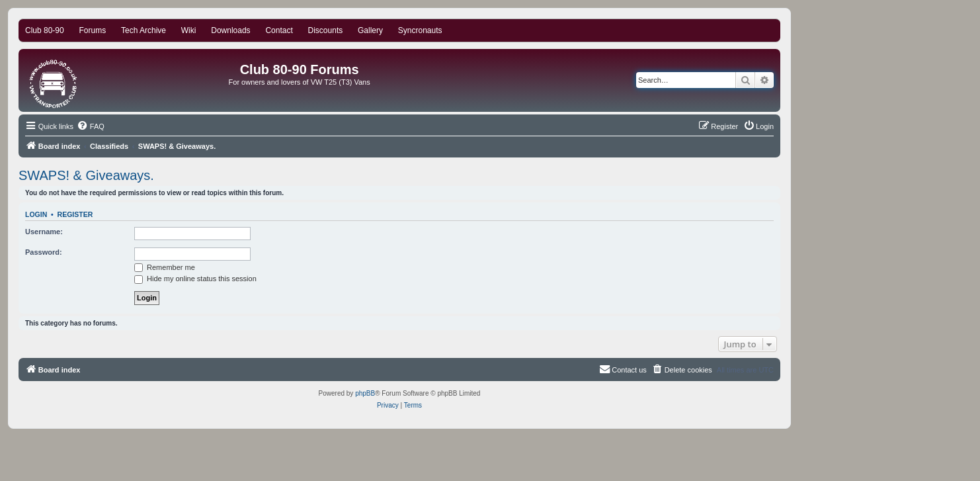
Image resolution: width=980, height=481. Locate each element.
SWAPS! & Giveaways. (86, 175)
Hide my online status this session (195, 279)
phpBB (365, 393)
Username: (44, 232)
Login (36, 214)
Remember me (165, 267)
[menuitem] (91, 126)
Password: (44, 252)
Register (75, 214)
